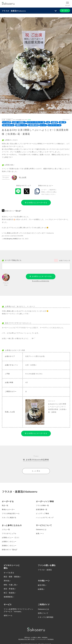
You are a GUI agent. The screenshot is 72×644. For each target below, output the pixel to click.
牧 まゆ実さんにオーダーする (36, 203)
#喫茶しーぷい (21, 125)
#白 (48, 122)
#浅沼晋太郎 (33, 125)
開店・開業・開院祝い (12, 577)
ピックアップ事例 (42, 514)
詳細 (29, 120)
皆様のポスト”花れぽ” (10, 550)
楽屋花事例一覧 (42, 510)
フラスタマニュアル (9, 534)
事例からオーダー (8, 510)
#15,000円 (7, 122)
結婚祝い (41, 589)
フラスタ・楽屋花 (45, 570)
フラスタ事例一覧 (42, 505)
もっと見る (36, 471)
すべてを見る (9, 573)
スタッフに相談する (9, 518)
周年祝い (7, 581)
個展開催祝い (9, 597)
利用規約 (45, 638)
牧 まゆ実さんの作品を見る (41, 281)
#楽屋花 (54, 122)
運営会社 (27, 638)
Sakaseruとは (41, 530)
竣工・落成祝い (10, 593)
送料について (43, 613)
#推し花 (62, 122)
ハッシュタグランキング (45, 518)
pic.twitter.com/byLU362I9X (13, 236)
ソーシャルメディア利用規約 (45, 639)
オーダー (65, 11)
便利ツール (8, 616)
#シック (43, 125)
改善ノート (40, 534)
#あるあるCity (8, 125)
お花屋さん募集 (36, 638)
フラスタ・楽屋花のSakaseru (14, 11)
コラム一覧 (6, 530)
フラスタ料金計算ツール (11, 514)
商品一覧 (5, 505)
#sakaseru (50, 233)
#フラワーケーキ (54, 125)
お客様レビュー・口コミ (11, 538)
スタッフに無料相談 (46, 617)
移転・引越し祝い (11, 585)
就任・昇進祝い (10, 589)
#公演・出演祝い (19, 122)
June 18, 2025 (23, 239)
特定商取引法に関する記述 (27, 639)
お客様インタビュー (9, 542)
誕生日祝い (42, 585)
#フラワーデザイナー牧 (36, 122)
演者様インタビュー (9, 546)
